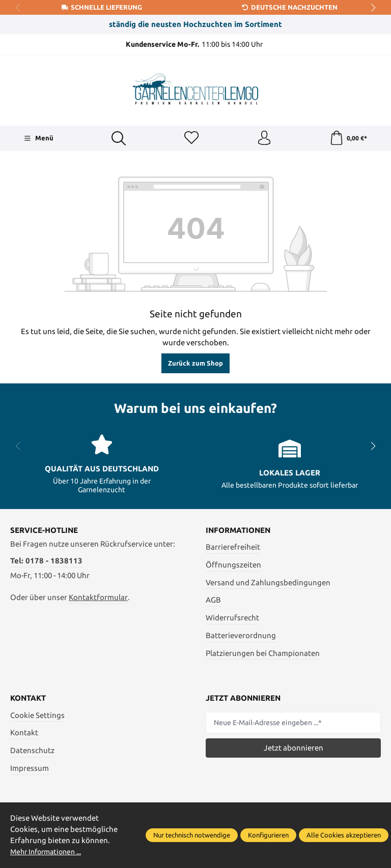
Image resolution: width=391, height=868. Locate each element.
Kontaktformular (98, 598)
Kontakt (24, 734)
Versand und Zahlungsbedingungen (268, 583)
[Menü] (38, 139)
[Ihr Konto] (264, 139)
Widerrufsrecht (232, 619)
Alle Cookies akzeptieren (344, 835)
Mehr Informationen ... (49, 852)
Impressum (30, 769)
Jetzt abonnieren (294, 749)
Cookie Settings (37, 716)
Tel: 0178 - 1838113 (46, 562)
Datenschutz (32, 751)
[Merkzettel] (191, 139)
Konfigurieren (268, 835)
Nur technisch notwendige (192, 835)
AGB (213, 601)
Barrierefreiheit (233, 548)
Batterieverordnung (241, 636)
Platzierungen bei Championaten (263, 654)
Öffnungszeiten (233, 566)
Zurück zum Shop (195, 364)
